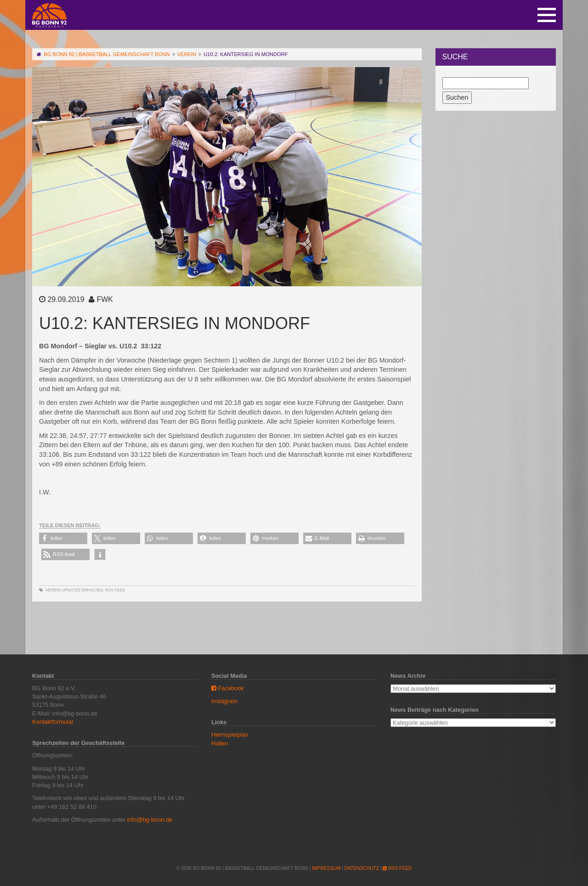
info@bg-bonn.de (150, 820)
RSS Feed (115, 590)
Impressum (326, 868)
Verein (53, 590)
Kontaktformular (53, 722)
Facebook (228, 688)
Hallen (220, 743)
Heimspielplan (230, 735)
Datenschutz (362, 868)
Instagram (224, 701)
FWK (105, 299)
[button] (63, 538)
